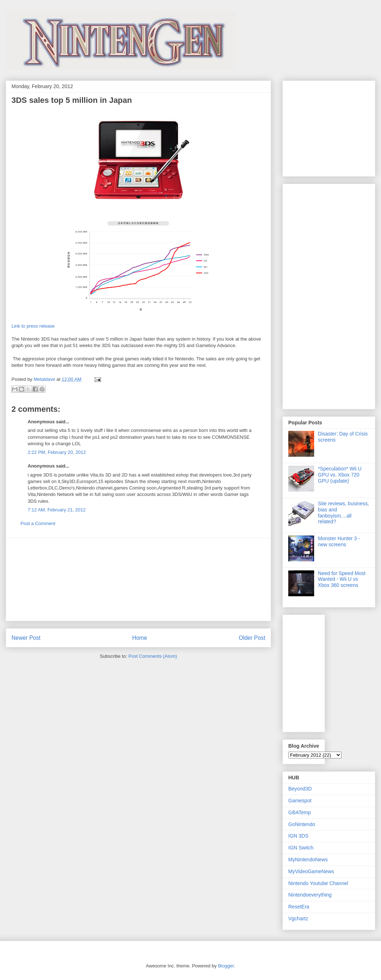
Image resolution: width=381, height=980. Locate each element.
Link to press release (33, 326)
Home (140, 638)
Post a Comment (38, 523)
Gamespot (300, 801)
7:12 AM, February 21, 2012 (57, 510)
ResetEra (299, 907)
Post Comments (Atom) (153, 656)
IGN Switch (301, 848)
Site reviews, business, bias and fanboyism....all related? (344, 512)
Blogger (226, 966)
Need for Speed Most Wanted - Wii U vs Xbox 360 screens (342, 579)
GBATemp (300, 812)
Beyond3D (300, 789)
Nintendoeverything (310, 895)
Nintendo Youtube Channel (318, 883)
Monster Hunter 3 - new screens (339, 541)
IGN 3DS (298, 836)
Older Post (252, 638)
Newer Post (26, 638)
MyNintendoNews (308, 860)
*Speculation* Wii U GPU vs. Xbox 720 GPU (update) (340, 475)
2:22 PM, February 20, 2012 (57, 452)
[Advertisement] (138, 579)
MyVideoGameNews (311, 871)
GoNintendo (302, 824)
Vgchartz (298, 919)
